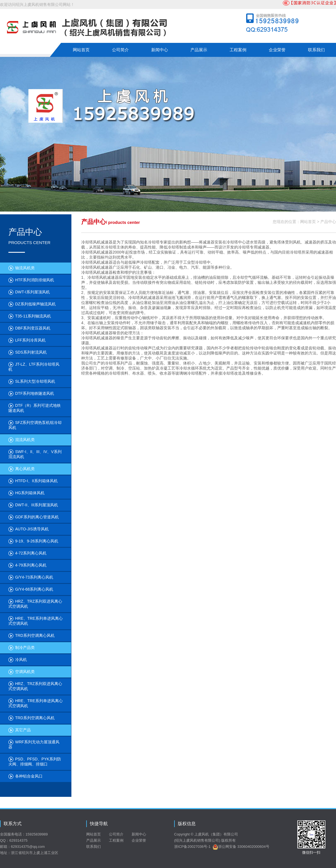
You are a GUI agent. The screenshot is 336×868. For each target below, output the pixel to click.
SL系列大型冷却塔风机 (32, 382)
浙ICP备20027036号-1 (192, 847)
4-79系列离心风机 (27, 565)
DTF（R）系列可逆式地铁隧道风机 (35, 408)
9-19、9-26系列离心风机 (33, 541)
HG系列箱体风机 (26, 493)
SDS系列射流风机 (28, 352)
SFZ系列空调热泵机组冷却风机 (35, 425)
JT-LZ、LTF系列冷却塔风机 (34, 367)
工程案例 (238, 50)
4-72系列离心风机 (27, 553)
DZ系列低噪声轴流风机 (32, 304)
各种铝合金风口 (25, 776)
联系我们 (316, 50)
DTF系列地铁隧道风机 (31, 394)
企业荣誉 (277, 50)
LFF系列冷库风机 (27, 340)
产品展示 (199, 50)
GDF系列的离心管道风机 (34, 517)
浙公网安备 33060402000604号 (241, 847)
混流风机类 (22, 440)
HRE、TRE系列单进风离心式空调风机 (36, 621)
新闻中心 (160, 50)
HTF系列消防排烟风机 (31, 280)
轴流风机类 (22, 268)
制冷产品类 (22, 648)
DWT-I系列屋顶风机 (29, 292)
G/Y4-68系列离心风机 (31, 590)
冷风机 (18, 660)
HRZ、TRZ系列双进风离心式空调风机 (35, 604)
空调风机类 (22, 672)
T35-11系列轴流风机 (30, 316)
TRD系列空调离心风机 (32, 636)
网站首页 (81, 50)
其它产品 (20, 730)
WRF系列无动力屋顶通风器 (34, 744)
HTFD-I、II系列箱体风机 (33, 481)
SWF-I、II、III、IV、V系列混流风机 (35, 454)
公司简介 (120, 50)
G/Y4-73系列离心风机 (31, 577)
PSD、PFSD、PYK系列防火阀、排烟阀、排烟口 (35, 762)
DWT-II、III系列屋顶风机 (33, 505)
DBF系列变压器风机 (29, 328)
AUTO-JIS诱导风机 (29, 529)
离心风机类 (22, 469)
